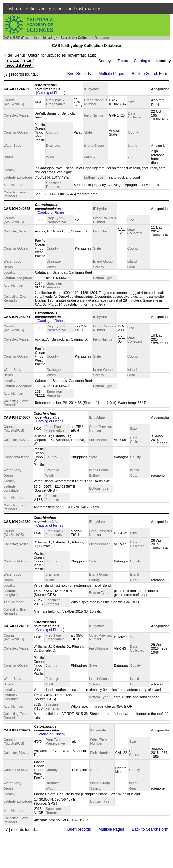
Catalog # (142, 61)
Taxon (123, 61)
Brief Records (79, 74)
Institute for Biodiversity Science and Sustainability (53, 8)
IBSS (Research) (25, 38)
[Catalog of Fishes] (51, 93)
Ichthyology (49, 38)
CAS (6, 38)
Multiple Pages (112, 74)
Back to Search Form (150, 74)
